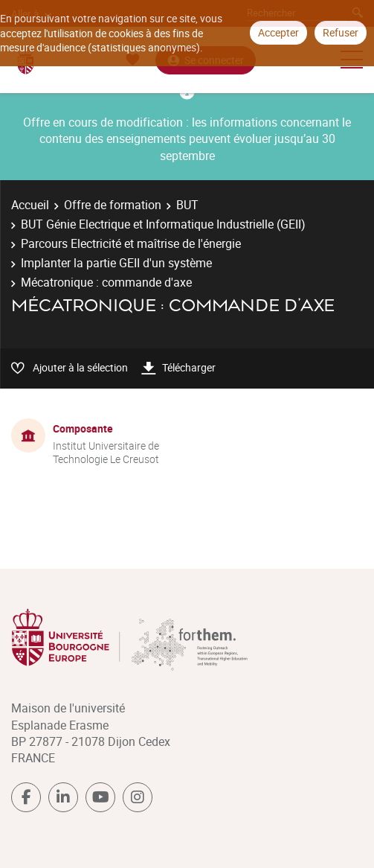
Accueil (30, 205)
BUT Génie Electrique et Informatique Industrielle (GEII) (163, 224)
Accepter (278, 32)
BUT (187, 205)
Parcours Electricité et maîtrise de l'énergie (131, 243)
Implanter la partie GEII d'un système (116, 263)
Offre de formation (113, 205)
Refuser (341, 32)
